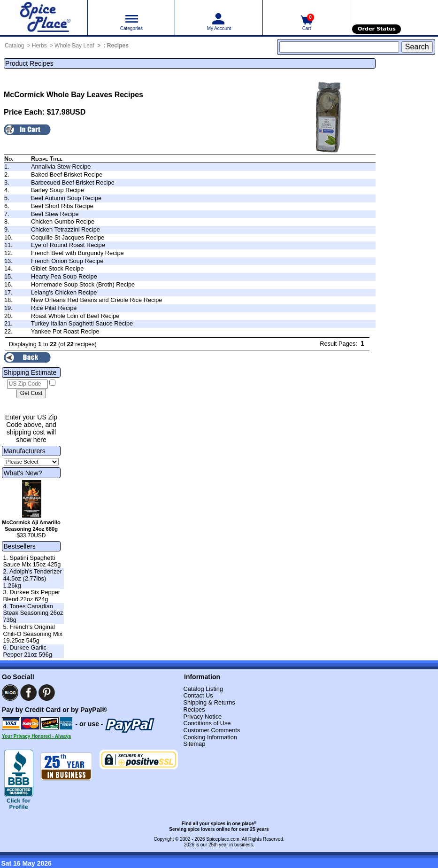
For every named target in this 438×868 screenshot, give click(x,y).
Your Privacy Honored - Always (36, 736)
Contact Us (198, 695)
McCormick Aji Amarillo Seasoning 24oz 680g (31, 526)
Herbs (39, 46)
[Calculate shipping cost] (31, 394)
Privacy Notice (202, 717)
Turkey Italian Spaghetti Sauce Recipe (82, 323)
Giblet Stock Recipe (57, 268)
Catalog (14, 46)
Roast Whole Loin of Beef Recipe (75, 316)
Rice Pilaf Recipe (54, 308)
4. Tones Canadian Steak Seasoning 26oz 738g (33, 613)
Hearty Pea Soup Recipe (64, 276)
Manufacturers (24, 451)
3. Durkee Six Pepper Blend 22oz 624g (31, 596)
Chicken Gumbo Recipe (63, 221)
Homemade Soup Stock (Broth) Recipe (83, 284)
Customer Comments (211, 730)
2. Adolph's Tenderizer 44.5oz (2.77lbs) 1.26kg (32, 578)
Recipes (118, 46)
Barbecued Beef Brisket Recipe (73, 182)
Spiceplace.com (223, 839)
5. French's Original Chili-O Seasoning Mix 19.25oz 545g (33, 634)
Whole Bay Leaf (74, 46)
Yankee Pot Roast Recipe (65, 331)
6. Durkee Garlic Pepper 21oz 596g (27, 651)
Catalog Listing (203, 689)
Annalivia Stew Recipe (61, 167)
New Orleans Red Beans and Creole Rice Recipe (97, 300)
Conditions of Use (207, 723)
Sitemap (194, 744)
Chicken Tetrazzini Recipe (65, 229)
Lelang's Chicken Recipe (64, 292)
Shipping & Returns (209, 702)
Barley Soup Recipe (58, 190)
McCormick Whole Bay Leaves (58, 95)
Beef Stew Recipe (55, 214)
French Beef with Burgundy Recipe (77, 253)
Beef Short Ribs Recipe (62, 206)
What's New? (23, 473)
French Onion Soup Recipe (67, 261)
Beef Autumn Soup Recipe (66, 198)
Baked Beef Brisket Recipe (67, 174)
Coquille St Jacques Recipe (68, 237)
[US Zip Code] (27, 384)
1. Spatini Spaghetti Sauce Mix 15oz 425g (32, 561)
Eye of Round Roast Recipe (68, 245)
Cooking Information (210, 737)
